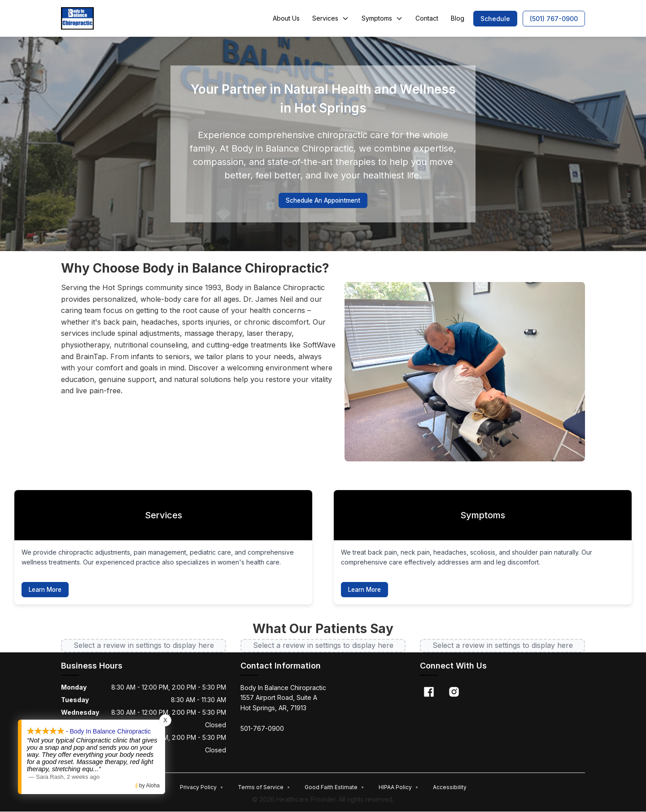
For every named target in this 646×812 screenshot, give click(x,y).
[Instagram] (454, 692)
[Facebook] (429, 692)
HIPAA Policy (399, 788)
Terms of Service (264, 788)
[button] (495, 19)
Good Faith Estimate (334, 788)
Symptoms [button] (382, 18)
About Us (286, 18)
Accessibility (450, 788)
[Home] (77, 18)
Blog (458, 18)
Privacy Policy (202, 788)
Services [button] (331, 18)
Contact (427, 18)
